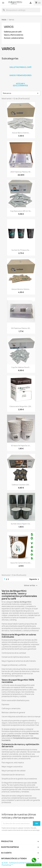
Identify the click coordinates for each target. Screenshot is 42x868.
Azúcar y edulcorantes (14, 38)
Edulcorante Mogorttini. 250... (21, 406)
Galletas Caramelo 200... (21, 485)
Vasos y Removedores (14, 35)
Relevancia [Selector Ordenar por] (21, 93)
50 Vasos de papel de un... (21, 446)
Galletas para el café (13, 32)
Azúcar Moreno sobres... (21, 289)
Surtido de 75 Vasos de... (21, 250)
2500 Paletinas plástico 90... (21, 172)
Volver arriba (31, 586)
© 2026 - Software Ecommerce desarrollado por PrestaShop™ (21, 864)
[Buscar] (21, 10)
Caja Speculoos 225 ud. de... (21, 211)
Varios (9, 27)
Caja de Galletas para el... (21, 367)
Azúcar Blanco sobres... (21, 133)
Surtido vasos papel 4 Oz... (21, 524)
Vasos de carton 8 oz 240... (21, 563)
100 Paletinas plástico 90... (21, 328)
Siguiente (34, 579)
